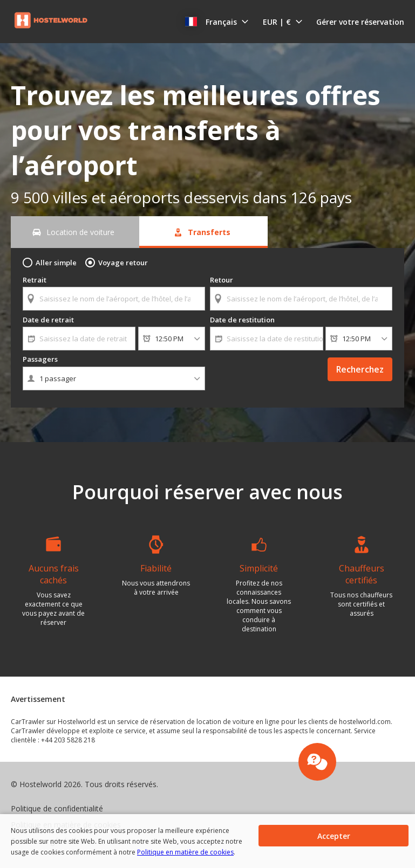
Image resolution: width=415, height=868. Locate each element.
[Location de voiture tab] (75, 232)
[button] (217, 22)
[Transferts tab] (203, 232)
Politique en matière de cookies (185, 852)
